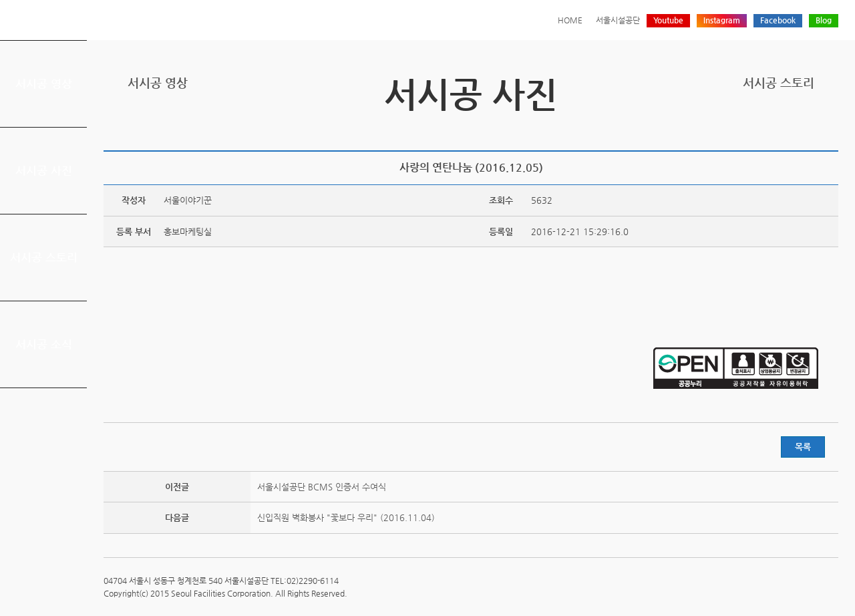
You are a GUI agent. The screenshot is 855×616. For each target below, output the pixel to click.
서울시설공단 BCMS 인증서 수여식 (322, 487)
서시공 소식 (44, 344)
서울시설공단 (618, 20)
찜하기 (830, 129)
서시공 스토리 (44, 257)
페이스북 (789, 129)
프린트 (747, 129)
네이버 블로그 (810, 129)
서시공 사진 (44, 170)
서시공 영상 (44, 84)
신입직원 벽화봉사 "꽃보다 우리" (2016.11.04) (346, 517)
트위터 (768, 129)
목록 (803, 447)
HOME (570, 20)
